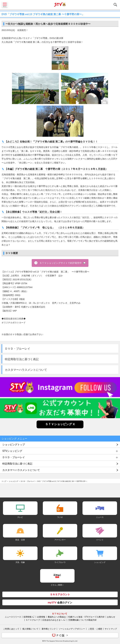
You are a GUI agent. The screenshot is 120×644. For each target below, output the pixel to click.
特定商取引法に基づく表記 (22, 359)
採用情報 (27, 617)
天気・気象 (20, 562)
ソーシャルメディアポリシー (72, 629)
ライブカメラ (60, 562)
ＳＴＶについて (60, 614)
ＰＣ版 (60, 635)
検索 (115, 5)
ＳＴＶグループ (33, 620)
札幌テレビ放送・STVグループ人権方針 (86, 617)
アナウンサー (60, 540)
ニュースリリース (13, 617)
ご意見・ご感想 (95, 629)
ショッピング (13, 481)
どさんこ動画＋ (57, 585)
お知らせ (111, 617)
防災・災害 (20, 540)
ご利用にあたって (11, 629)
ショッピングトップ (14, 445)
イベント (100, 540)
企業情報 (41, 617)
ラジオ (60, 517)
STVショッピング (12, 451)
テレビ (20, 517)
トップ (4, 481)
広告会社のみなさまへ (52, 620)
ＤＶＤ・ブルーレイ (17, 349)
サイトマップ (111, 629)
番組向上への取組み (57, 617)
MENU (5, 5)
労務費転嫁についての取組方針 (82, 620)
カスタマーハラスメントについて (26, 370)
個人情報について (30, 629)
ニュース (100, 517)
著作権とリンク (49, 629)
